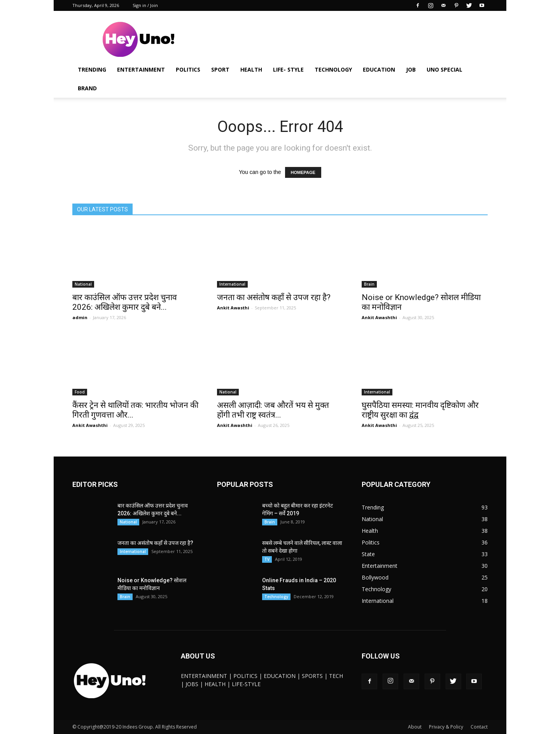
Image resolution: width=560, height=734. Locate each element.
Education (379, 69)
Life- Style (288, 69)
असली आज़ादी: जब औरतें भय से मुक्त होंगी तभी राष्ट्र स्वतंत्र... (273, 410)
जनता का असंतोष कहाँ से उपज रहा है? (274, 297)
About (415, 727)
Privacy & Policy (446, 727)
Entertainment (141, 69)
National (83, 284)
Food (80, 392)
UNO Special (444, 69)
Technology (333, 69)
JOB (411, 69)
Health (251, 69)
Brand (87, 88)
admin (80, 317)
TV (267, 559)
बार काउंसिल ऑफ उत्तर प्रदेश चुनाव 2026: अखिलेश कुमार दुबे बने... (125, 302)
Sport (220, 69)
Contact (479, 727)
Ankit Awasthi (233, 308)
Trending (92, 69)
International (232, 284)
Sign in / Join (145, 5)
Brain (369, 284)
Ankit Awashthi (379, 317)
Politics (188, 69)
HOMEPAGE (303, 172)
